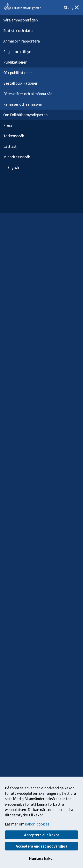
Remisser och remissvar (23, 104)
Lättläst (10, 146)
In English (11, 167)
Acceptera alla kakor (42, 835)
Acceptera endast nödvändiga (41, 846)
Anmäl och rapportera (22, 41)
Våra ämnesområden (21, 20)
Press (8, 125)
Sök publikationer (18, 73)
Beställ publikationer (20, 83)
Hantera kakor (41, 858)
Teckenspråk (14, 136)
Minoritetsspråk (17, 157)
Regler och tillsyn (17, 52)
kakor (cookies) (38, 824)
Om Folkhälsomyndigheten (25, 115)
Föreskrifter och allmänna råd (28, 94)
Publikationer (15, 62)
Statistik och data (18, 31)
